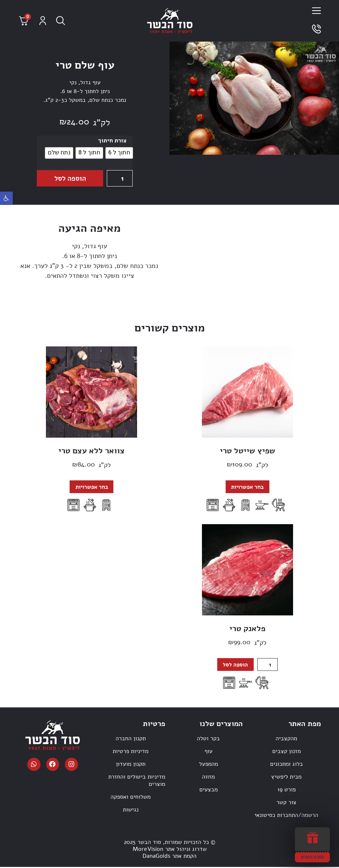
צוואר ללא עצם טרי (91, 451)
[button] (6, 198)
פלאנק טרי (247, 629)
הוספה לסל (70, 178)
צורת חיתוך (112, 141)
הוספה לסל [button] (235, 665)
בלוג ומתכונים (287, 765)
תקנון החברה (131, 739)
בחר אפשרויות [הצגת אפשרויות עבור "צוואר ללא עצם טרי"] (92, 487)
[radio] (119, 153)
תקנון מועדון (131, 765)
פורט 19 (287, 790)
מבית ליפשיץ (286, 777)
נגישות (131, 810)
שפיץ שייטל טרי (248, 451)
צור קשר (286, 803)
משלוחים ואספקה (130, 798)
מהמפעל (209, 765)
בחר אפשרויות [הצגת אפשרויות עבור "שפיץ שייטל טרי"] (247, 487)
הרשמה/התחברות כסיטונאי (286, 816)
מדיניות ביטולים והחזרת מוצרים (137, 781)
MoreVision (148, 850)
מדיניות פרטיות (130, 752)
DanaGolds (156, 857)
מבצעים (209, 790)
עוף (209, 752)
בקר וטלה (208, 739)
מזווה (208, 777)
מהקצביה (286, 739)
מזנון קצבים (287, 752)
